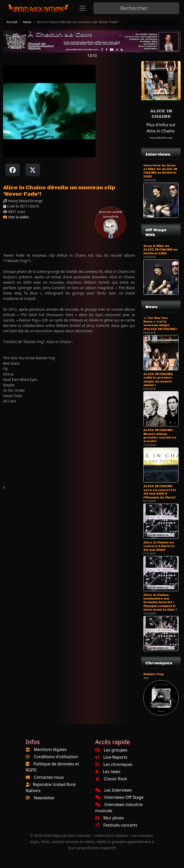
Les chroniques (114, 764)
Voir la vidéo (16, 217)
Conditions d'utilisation (56, 757)
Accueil (12, 22)
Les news (108, 772)
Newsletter (44, 798)
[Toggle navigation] (83, 8)
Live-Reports (111, 757)
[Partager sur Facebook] (13, 170)
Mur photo (110, 818)
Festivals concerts (116, 825)
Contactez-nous (49, 777)
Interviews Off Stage (119, 797)
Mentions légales (50, 749)
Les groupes (111, 750)
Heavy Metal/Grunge (161, 138)
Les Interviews (114, 790)
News (27, 22)
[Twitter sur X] (33, 170)
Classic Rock (111, 779)
